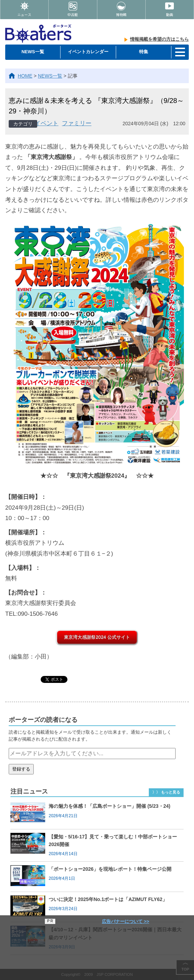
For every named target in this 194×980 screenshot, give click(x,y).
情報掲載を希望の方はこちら (159, 39)
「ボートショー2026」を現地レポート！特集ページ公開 (110, 869)
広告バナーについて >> (126, 921)
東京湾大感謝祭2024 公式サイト (97, 637)
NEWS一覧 (33, 52)
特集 (144, 52)
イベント (47, 123)
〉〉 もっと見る (166, 792)
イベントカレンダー (88, 52)
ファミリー (77, 123)
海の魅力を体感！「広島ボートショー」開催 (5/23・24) (110, 806)
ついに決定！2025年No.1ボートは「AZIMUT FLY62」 (108, 899)
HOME (25, 76)
